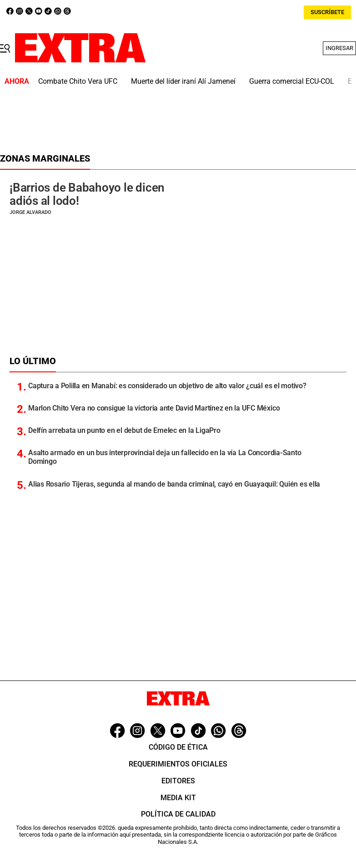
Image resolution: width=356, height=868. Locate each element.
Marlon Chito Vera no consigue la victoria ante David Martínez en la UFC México (154, 408)
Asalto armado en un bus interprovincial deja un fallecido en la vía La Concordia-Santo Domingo (165, 457)
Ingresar (339, 48)
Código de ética (178, 747)
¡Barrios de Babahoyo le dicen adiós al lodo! (87, 194)
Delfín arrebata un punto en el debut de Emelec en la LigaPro (124, 430)
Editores (178, 781)
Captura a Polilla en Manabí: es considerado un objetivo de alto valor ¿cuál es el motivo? (167, 386)
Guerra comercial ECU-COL (292, 81)
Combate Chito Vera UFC (78, 81)
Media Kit (178, 798)
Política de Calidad (178, 814)
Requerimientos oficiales (178, 764)
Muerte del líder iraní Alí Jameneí (183, 81)
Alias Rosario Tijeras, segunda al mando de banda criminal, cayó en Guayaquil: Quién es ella (174, 484)
